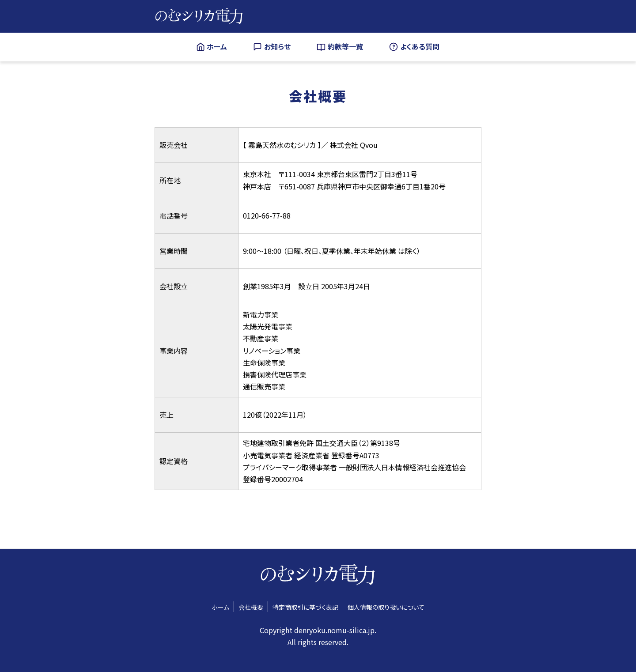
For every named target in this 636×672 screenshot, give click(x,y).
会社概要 (251, 607)
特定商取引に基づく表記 (305, 607)
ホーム (220, 607)
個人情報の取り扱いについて (386, 607)
